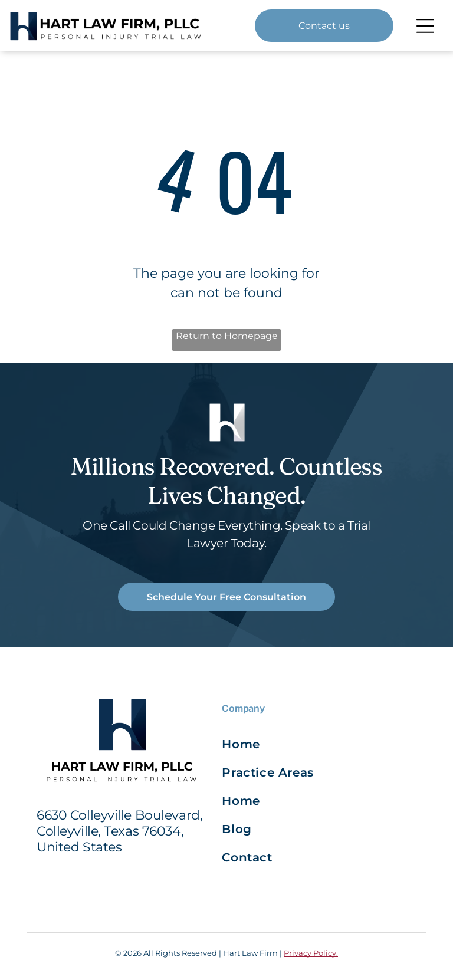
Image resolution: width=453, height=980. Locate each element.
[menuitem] (270, 744)
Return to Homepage (227, 336)
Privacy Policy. (311, 953)
